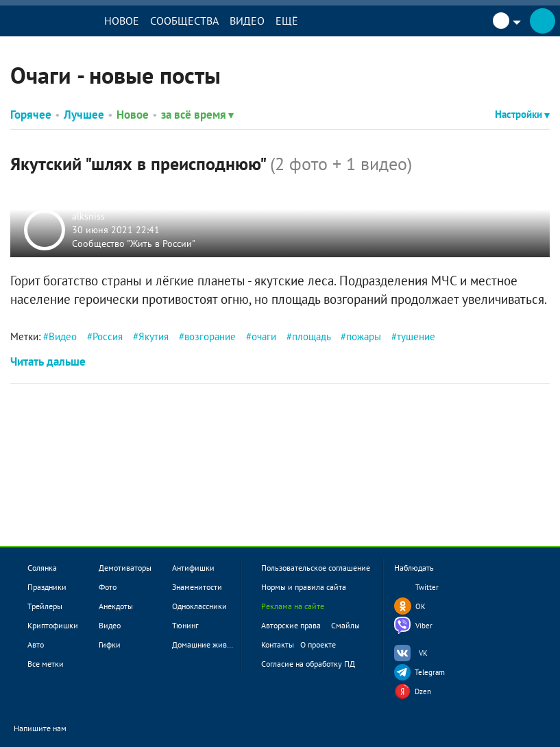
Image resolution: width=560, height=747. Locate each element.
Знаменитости (197, 587)
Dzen (423, 691)
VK (423, 653)
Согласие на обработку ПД (308, 664)
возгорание (210, 336)
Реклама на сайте (293, 606)
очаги (264, 336)
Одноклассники (199, 606)
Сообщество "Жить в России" (134, 243)
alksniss (88, 216)
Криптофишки (53, 625)
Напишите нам (49, 730)
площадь (311, 336)
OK (421, 606)
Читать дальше (48, 361)
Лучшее (84, 115)
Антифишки (193, 568)
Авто (36, 644)
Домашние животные (210, 644)
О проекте (318, 644)
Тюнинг (185, 625)
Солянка (42, 568)
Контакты (278, 644)
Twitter (427, 587)
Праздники (47, 587)
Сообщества (184, 21)
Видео (247, 21)
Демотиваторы (125, 568)
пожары (364, 336)
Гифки (110, 644)
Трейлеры (45, 606)
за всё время (197, 115)
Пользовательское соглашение (316, 568)
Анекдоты (116, 606)
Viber (424, 626)
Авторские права (291, 625)
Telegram (430, 672)
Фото (108, 587)
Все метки (46, 664)
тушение (416, 336)
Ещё (287, 21)
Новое (122, 21)
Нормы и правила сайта (304, 587)
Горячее (31, 115)
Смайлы (345, 625)
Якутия (154, 336)
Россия (108, 336)
